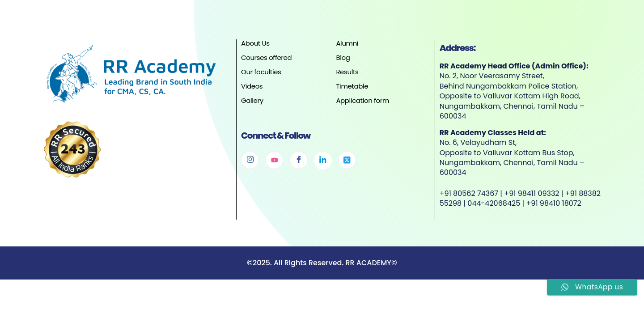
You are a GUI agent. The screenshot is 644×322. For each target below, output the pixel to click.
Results (347, 72)
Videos (252, 86)
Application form (362, 100)
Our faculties (261, 72)
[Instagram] (250, 160)
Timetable (352, 86)
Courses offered (266, 57)
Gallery (252, 100)
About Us (255, 43)
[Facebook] (299, 160)
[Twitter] (347, 160)
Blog (343, 57)
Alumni (347, 43)
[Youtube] (274, 160)
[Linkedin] (323, 161)
